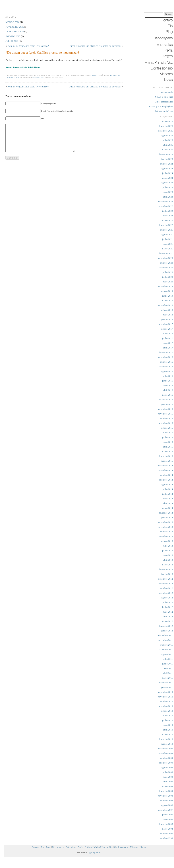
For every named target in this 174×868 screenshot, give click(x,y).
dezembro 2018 (166, 305)
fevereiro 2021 (166, 253)
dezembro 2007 (166, 810)
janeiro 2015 (167, 461)
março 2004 (167, 829)
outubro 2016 (167, 362)
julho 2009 (168, 772)
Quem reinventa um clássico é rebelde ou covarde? (95, 46)
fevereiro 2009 (166, 791)
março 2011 (167, 678)
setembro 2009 (166, 763)
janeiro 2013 (167, 574)
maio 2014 (168, 499)
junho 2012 (168, 607)
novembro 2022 (165, 206)
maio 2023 (168, 192)
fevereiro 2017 (166, 352)
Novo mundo (167, 92)
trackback (38, 78)
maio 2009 (168, 777)
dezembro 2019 (166, 286)
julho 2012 (168, 602)
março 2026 (167, 121)
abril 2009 (168, 782)
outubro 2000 (167, 833)
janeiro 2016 (167, 404)
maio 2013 (168, 555)
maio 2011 (168, 668)
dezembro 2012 (166, 579)
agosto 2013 (167, 541)
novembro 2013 (165, 527)
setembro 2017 (166, 324)
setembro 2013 (166, 536)
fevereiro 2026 (166, 126)
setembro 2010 (166, 706)
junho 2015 (168, 437)
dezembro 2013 (166, 522)
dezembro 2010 (166, 692)
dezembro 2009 (166, 749)
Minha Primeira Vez (103, 847)
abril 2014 (168, 503)
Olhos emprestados (164, 102)
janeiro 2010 (167, 744)
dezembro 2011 (165, 635)
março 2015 (167, 451)
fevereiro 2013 (166, 569)
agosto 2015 (167, 428)
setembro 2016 (166, 367)
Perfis (80, 847)
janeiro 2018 (167, 319)
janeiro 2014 (167, 517)
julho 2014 (168, 489)
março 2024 (167, 178)
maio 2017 (168, 343)
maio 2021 (168, 244)
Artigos (88, 847)
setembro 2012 (166, 593)
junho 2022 (168, 211)
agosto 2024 (167, 168)
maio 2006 (168, 819)
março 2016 (167, 395)
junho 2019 (168, 296)
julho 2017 (168, 334)
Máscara (134, 847)
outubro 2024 (167, 164)
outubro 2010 (167, 701)
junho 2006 (168, 815)
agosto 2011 (167, 654)
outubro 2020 (167, 263)
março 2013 (167, 565)
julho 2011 (168, 659)
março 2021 (167, 249)
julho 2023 (168, 187)
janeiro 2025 (167, 159)
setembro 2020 (166, 267)
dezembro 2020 (166, 258)
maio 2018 (168, 315)
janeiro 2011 (167, 687)
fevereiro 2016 (166, 400)
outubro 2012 (167, 588)
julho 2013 (168, 546)
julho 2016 (168, 376)
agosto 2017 (167, 329)
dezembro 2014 (166, 466)
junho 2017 (168, 338)
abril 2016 (168, 390)
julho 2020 (168, 272)
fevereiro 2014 (166, 513)
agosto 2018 (167, 310)
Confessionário (121, 847)
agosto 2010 (167, 711)
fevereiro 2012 (166, 626)
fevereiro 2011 (166, 683)
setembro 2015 (166, 423)
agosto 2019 (167, 291)
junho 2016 (168, 381)
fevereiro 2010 (166, 739)
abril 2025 (168, 145)
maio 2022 (168, 216)
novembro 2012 (165, 583)
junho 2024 (168, 173)
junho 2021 (168, 239)
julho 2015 (168, 433)
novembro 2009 (165, 753)
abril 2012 (168, 616)
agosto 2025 (167, 135)
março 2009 (167, 786)
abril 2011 (168, 673)
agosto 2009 (167, 767)
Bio (43, 847)
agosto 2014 (167, 484)
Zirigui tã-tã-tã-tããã (164, 97)
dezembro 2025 (166, 131)
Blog (94, 75)
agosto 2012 (167, 598)
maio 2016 (168, 385)
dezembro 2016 (166, 357)
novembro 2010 (165, 697)
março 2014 (167, 508)
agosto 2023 (167, 183)
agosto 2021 (167, 234)
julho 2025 (168, 140)
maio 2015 (168, 442)
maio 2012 (168, 612)
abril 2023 (168, 197)
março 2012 (167, 621)
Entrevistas (71, 847)
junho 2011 (167, 664)
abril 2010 (168, 730)
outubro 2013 (167, 532)
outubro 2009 (167, 758)
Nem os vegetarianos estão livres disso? (28, 46)
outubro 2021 (167, 230)
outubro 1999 (167, 838)
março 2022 (167, 220)
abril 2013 (168, 560)
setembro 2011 (166, 650)
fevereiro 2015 (166, 456)
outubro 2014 (167, 475)
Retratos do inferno (164, 111)
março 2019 (167, 300)
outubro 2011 (166, 645)
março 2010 (167, 734)
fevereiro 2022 (166, 225)
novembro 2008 (165, 796)
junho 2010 (168, 720)
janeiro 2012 (167, 631)
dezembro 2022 (166, 201)
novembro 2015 (165, 414)
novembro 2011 (165, 640)
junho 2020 (168, 277)
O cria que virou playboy (161, 106)
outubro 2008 (167, 800)
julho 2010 (168, 716)
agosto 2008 (167, 805)
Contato (36, 847)
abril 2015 (168, 447)
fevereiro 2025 (166, 154)
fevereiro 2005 (166, 824)
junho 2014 (168, 494)
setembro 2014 (166, 480)
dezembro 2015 (166, 409)
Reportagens (58, 847)
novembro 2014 (165, 470)
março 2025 (167, 150)
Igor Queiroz (95, 852)
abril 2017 (168, 348)
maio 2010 (168, 725)
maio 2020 (168, 282)
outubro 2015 (167, 418)
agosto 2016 (167, 371)
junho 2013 (168, 550)
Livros (143, 847)
